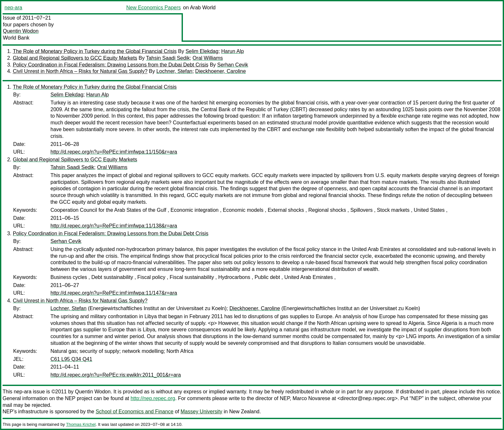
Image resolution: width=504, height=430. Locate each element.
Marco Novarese (311, 398)
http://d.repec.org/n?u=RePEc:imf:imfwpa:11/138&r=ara (114, 226)
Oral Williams (208, 58)
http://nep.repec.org (153, 398)
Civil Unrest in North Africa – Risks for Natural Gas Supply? (80, 71)
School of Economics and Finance (135, 412)
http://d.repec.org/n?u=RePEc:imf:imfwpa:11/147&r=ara (114, 293)
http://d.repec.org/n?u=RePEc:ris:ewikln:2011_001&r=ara (116, 375)
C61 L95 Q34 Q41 (71, 359)
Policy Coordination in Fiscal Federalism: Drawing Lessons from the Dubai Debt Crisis (111, 65)
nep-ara (13, 8)
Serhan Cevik (233, 65)
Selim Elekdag (202, 51)
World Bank (16, 38)
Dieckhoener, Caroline (220, 71)
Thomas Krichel (81, 424)
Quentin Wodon (21, 31)
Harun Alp (232, 51)
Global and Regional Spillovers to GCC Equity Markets (75, 58)
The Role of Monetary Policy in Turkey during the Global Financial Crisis (95, 51)
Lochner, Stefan (174, 71)
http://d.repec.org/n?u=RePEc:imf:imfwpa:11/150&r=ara (114, 152)
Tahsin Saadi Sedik (168, 58)
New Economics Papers (154, 8)
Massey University (202, 412)
